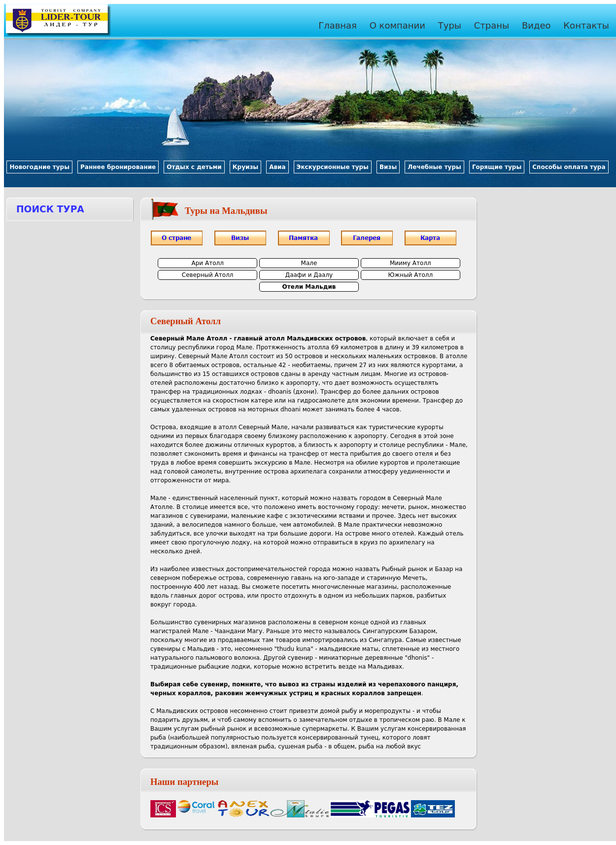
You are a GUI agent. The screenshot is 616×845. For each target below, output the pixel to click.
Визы (388, 167)
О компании (397, 25)
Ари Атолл (208, 263)
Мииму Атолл (411, 263)
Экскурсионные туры (333, 167)
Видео (536, 25)
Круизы (245, 167)
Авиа (277, 167)
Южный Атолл (411, 275)
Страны (492, 25)
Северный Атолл (208, 275)
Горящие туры (497, 167)
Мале (309, 263)
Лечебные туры (434, 167)
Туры (450, 25)
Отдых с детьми (194, 167)
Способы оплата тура (569, 167)
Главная (338, 25)
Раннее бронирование (118, 167)
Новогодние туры (39, 167)
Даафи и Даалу (309, 275)
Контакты (586, 25)
